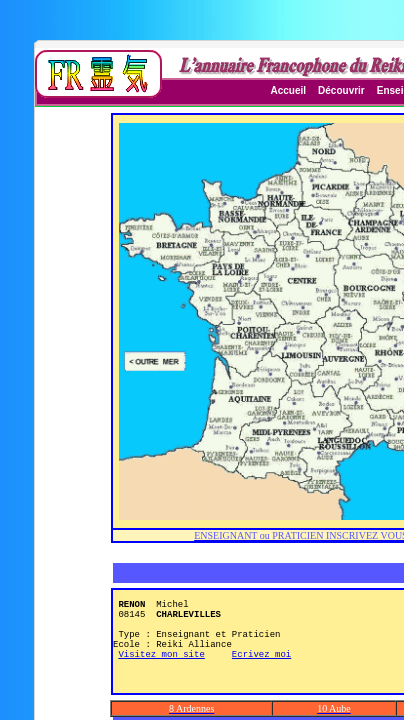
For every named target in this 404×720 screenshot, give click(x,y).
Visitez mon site (161, 674)
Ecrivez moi (261, 674)
